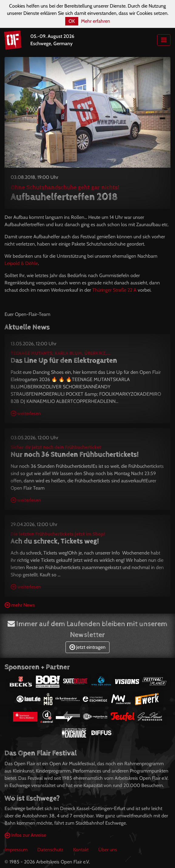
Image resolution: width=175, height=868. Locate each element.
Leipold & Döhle (21, 263)
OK (72, 21)
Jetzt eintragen (87, 647)
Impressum (16, 850)
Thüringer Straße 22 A (114, 290)
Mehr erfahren (96, 21)
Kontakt (81, 850)
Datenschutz (50, 850)
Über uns (108, 850)
